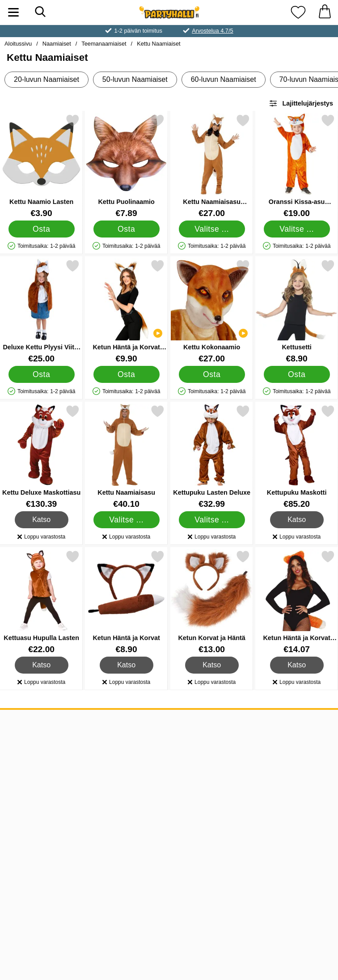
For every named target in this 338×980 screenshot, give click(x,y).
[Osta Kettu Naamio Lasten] (42, 229)
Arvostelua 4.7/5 (212, 31)
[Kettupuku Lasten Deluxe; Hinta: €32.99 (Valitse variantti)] (212, 456)
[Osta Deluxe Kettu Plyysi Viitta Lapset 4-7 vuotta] (42, 374)
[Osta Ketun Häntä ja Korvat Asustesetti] (127, 374)
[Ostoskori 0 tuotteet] (325, 12)
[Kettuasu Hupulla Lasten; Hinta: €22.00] (41, 602)
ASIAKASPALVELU (42, 751)
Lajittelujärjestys (301, 103)
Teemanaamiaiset (104, 44)
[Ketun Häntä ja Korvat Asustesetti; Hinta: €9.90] (126, 311)
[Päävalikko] (13, 12)
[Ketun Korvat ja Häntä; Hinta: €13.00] (212, 602)
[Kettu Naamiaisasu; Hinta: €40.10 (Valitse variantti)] (126, 456)
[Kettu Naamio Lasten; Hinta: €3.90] (41, 166)
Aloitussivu (18, 44)
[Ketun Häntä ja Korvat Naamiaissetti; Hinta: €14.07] (297, 602)
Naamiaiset (57, 44)
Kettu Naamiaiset (158, 44)
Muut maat (26, 779)
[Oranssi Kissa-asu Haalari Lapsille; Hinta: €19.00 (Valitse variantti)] (297, 166)
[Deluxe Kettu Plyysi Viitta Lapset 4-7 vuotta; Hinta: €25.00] (41, 311)
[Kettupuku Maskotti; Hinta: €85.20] (297, 456)
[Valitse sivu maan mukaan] (169, 882)
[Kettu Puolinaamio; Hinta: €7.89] (126, 166)
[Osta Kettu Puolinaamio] (127, 229)
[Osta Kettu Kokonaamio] (211, 374)
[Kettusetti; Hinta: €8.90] (297, 311)
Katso (42, 520)
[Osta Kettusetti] (296, 374)
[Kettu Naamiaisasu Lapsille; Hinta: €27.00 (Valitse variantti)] (212, 166)
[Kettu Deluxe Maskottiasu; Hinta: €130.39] (41, 456)
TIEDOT (21, 723)
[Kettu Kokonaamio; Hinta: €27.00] (212, 311)
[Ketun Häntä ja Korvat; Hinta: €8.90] (126, 602)
